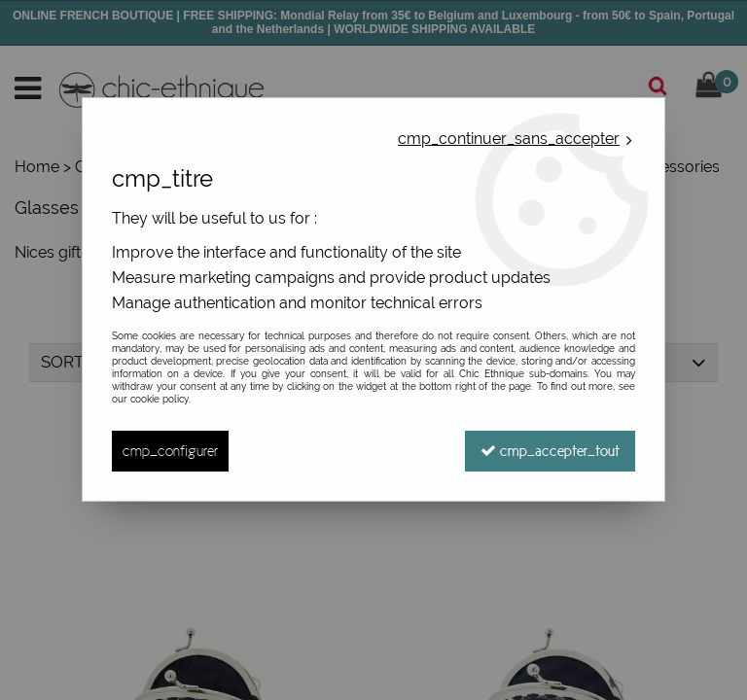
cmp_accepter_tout (550, 451)
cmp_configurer (170, 451)
